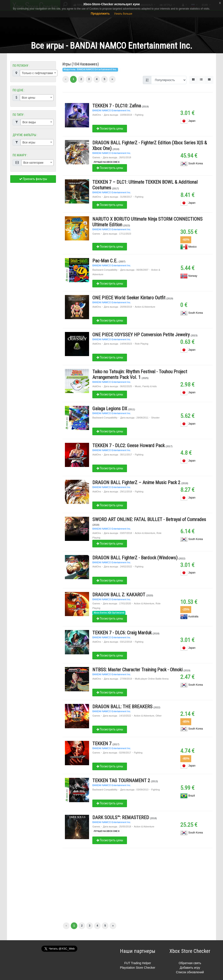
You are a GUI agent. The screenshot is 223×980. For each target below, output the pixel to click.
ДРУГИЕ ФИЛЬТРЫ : (25, 135)
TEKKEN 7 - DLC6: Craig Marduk (122, 633)
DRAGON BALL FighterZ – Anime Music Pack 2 (136, 482)
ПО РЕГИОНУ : (21, 66)
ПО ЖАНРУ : (20, 155)
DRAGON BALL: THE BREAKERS (122, 707)
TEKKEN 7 (102, 744)
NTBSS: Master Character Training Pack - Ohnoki (137, 670)
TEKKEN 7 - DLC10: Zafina (117, 106)
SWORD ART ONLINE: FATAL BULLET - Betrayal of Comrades (149, 519)
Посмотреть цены (110, 128)
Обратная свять (190, 963)
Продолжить (100, 13)
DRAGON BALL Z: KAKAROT (119, 595)
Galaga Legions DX (110, 409)
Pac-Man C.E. (105, 261)
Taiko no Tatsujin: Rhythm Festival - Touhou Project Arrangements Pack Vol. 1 (140, 374)
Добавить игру (190, 968)
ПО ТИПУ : (19, 115)
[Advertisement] (111, 24)
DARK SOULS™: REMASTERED (121, 817)
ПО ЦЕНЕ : (19, 90)
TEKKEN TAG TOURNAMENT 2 (121, 781)
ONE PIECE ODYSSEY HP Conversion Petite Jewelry (141, 335)
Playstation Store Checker (138, 968)
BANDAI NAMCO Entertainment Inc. (112, 110)
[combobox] (39, 73)
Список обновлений (190, 972)
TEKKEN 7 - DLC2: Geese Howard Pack (128, 446)
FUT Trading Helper (138, 963)
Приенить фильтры (33, 179)
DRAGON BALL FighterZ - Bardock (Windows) (135, 558)
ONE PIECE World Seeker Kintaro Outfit (129, 298)
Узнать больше (123, 14)
